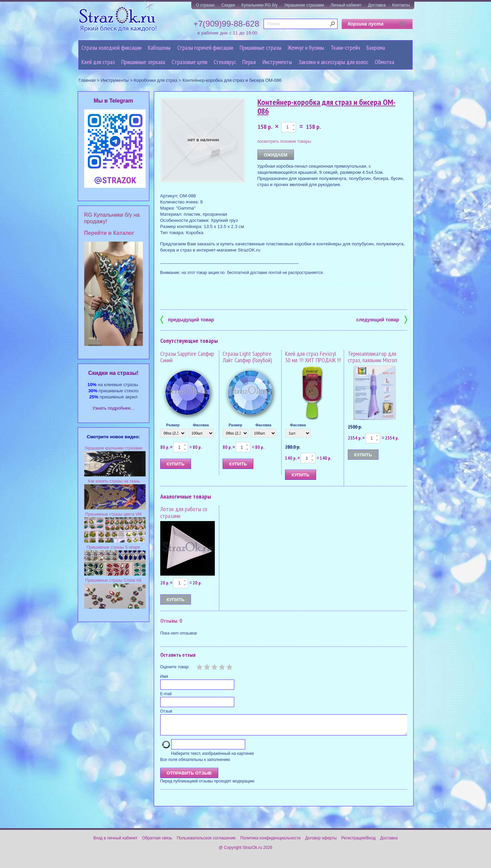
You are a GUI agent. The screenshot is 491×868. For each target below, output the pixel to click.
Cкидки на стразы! (113, 373)
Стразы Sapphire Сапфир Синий (187, 357)
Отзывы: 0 (171, 621)
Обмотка (384, 62)
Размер (173, 425)
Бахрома (376, 48)
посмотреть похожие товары (284, 141)
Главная (87, 80)
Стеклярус (225, 62)
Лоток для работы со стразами (184, 512)
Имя (164, 676)
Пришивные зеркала (143, 62)
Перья (249, 62)
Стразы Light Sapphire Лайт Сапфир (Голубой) (247, 357)
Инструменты (277, 62)
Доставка (377, 5)
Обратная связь (157, 842)
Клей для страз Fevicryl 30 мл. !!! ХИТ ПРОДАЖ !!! (313, 357)
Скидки (228, 5)
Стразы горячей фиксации (205, 48)
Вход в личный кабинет (116, 842)
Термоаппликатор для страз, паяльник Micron (373, 357)
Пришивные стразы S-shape (113, 547)
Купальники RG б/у (259, 5)
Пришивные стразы (261, 48)
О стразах (205, 5)
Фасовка (201, 425)
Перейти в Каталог (109, 233)
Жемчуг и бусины (306, 48)
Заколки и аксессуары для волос (333, 62)
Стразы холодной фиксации (111, 48)
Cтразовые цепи (190, 62)
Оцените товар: (175, 667)
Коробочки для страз (156, 80)
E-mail (166, 694)
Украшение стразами (304, 5)
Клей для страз (98, 62)
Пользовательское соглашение (206, 842)
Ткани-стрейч (345, 48)
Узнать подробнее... (113, 408)
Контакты (401, 5)
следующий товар (382, 319)
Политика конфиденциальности (271, 842)
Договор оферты (321, 842)
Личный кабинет (346, 5)
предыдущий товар (187, 319)
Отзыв (166, 711)
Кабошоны (159, 48)
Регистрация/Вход (359, 842)
